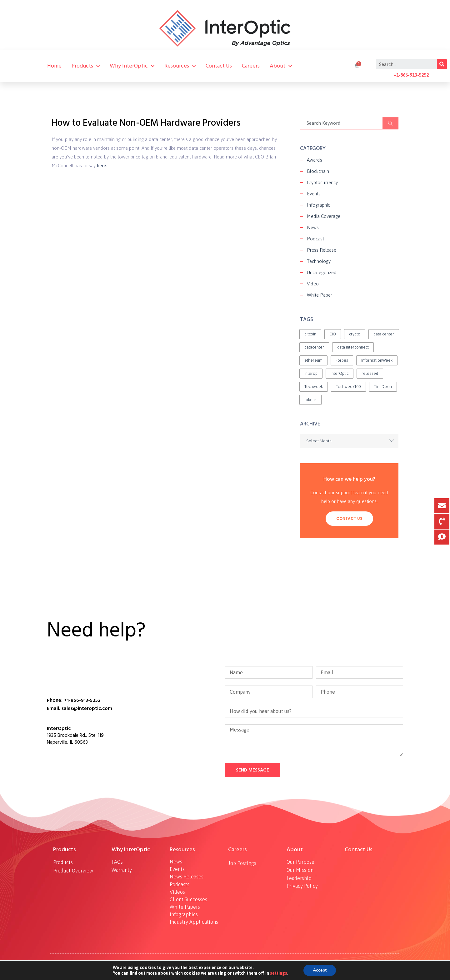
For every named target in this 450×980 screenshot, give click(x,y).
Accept (320, 970)
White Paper (320, 295)
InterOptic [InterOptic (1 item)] (340, 373)
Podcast (315, 239)
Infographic (318, 205)
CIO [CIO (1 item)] (333, 334)
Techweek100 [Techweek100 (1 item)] (348, 387)
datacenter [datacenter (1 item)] (314, 347)
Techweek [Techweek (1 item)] (314, 387)
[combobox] (349, 441)
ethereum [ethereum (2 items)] (313, 360)
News (313, 227)
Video (313, 284)
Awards (315, 160)
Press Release (322, 250)
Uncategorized (322, 272)
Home (54, 66)
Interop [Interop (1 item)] (311, 373)
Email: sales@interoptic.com (80, 708)
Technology (319, 261)
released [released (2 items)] (370, 373)
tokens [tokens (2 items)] (310, 400)
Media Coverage (324, 216)
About (281, 66)
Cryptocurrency (322, 182)
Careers (251, 66)
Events (314, 194)
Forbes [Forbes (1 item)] (342, 360)
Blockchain (318, 171)
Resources (180, 66)
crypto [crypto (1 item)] (355, 334)
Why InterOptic (132, 66)
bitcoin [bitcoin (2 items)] (310, 334)
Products (86, 66)
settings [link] (278, 973)
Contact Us (219, 66)
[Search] (442, 64)
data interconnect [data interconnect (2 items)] (353, 347)
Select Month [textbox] (319, 441)
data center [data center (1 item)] (384, 334)
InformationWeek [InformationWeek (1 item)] (377, 360)
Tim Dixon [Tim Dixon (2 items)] (383, 387)
